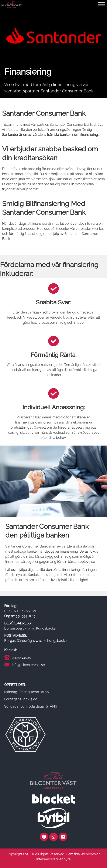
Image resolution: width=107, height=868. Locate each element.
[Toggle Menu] (101, 4)
